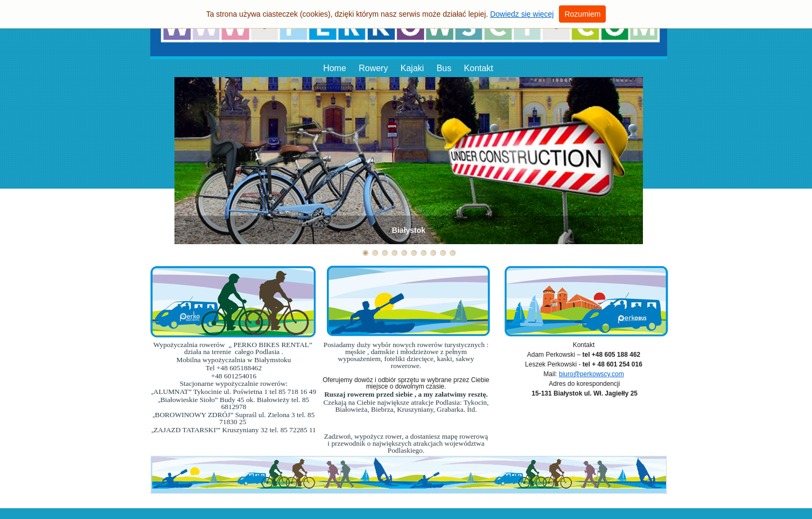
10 (453, 253)
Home (335, 68)
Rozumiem (582, 14)
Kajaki (412, 68)
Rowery (373, 68)
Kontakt (479, 68)
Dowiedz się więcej (522, 14)
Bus (444, 68)
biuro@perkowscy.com (591, 374)
